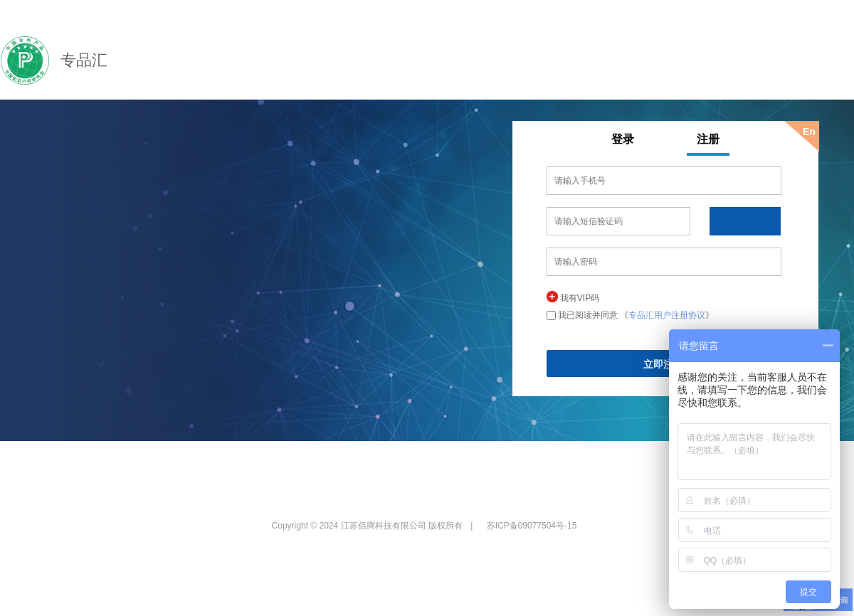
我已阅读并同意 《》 (636, 315)
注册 (708, 139)
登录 (623, 139)
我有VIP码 (580, 298)
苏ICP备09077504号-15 (532, 526)
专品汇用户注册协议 (667, 315)
